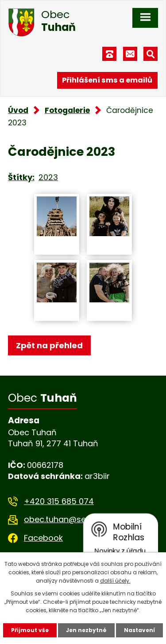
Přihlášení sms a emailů (107, 80)
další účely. (115, 581)
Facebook (43, 538)
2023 (48, 177)
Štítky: (21, 177)
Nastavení (139, 630)
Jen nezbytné (86, 630)
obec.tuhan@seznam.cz (71, 519)
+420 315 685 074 (59, 501)
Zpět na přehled (49, 345)
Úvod (18, 110)
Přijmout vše (30, 630)
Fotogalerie (67, 110)
